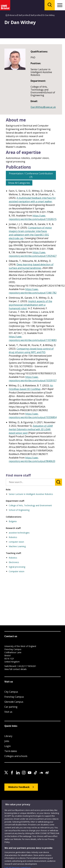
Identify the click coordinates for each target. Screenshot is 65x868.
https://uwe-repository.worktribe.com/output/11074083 (33, 338)
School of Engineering (19, 510)
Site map (8, 801)
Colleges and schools (16, 756)
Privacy (31, 801)
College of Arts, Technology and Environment (30, 505)
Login (8, 746)
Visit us (8, 712)
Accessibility (20, 801)
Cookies (41, 801)
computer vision (16, 542)
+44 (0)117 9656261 (27, 666)
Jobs (7, 741)
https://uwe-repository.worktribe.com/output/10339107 (33, 379)
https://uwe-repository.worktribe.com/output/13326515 (33, 217)
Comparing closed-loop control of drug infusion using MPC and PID (31, 350)
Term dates (11, 751)
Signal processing (17, 567)
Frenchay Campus (14, 697)
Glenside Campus (14, 702)
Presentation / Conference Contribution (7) (31, 175)
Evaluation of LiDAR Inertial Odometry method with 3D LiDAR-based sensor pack (31, 429)
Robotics (13, 537)
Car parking (11, 707)
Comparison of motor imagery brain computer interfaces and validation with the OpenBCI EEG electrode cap (30, 233)
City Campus (11, 692)
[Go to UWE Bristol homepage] (7, 15)
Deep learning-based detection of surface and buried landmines (31, 266)
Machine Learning (17, 546)
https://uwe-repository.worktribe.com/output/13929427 (33, 254)
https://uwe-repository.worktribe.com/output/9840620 (32, 459)
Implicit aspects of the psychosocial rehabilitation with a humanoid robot (30, 305)
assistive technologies (19, 533)
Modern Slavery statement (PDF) (18, 805)
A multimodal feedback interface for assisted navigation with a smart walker (32, 200)
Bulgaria (13, 521)
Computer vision (17, 571)
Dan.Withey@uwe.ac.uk (43, 107)
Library (8, 736)
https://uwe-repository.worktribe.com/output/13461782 (33, 291)
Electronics (14, 562)
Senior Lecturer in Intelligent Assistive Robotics (31, 494)
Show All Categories (19, 183)
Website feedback (19, 787)
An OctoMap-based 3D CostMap (31, 387)
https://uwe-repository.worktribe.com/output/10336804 (33, 416)
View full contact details (16, 669)
